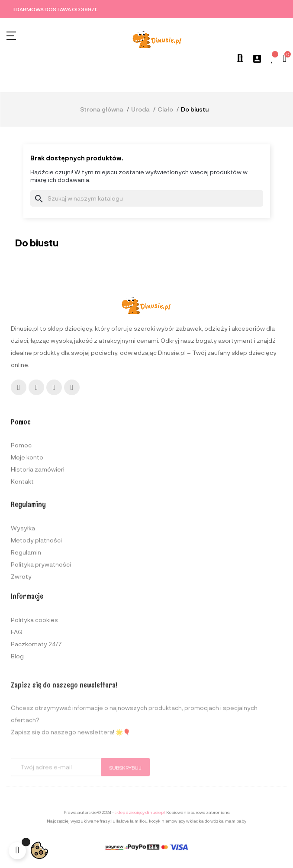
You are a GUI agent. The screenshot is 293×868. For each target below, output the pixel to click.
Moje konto (27, 503)
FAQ (17, 685)
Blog (17, 710)
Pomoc (21, 491)
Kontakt (22, 527)
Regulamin (26, 610)
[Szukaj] (147, 198)
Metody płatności (36, 598)
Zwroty (21, 634)
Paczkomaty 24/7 (36, 697)
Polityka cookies (34, 673)
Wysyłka (23, 586)
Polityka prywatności (41, 622)
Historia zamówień (38, 515)
